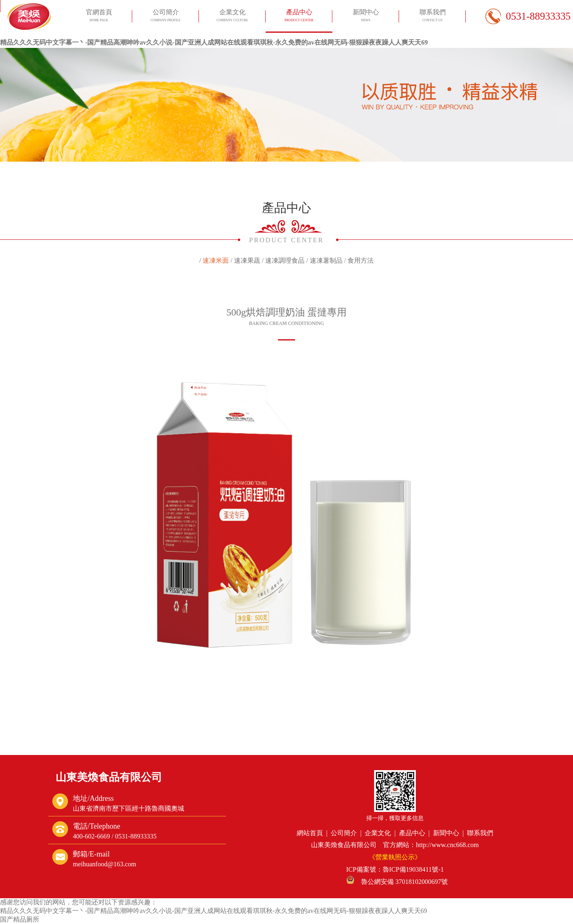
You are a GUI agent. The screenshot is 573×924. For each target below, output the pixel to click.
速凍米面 (216, 260)
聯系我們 (432, 17)
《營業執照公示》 (395, 857)
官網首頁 (99, 17)
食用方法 (361, 260)
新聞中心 (365, 17)
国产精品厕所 (20, 919)
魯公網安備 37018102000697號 (397, 882)
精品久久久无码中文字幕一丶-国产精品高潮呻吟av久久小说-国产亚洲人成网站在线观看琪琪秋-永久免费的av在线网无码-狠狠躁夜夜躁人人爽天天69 (214, 42)
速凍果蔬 (247, 260)
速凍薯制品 (326, 260)
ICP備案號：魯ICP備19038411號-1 (395, 869)
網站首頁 (310, 833)
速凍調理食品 (285, 260)
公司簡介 (165, 17)
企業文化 (232, 17)
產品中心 (299, 17)
